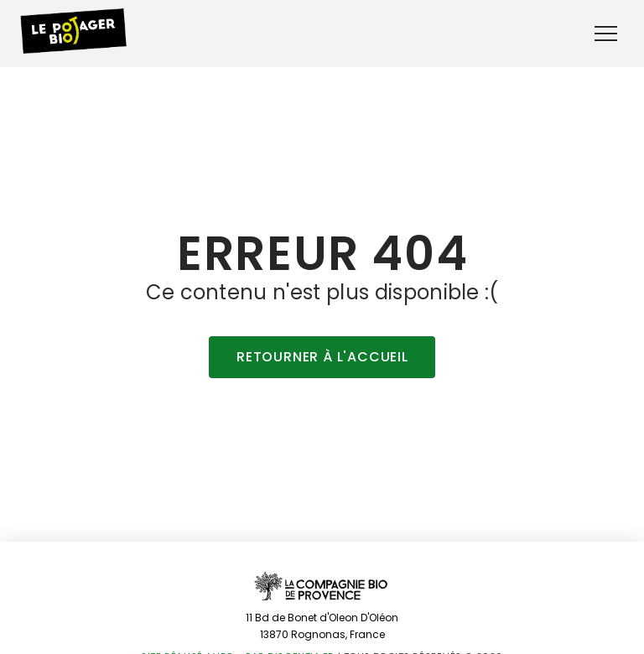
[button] (606, 34)
